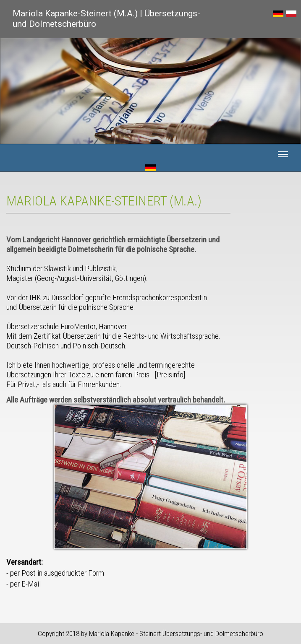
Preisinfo (170, 375)
